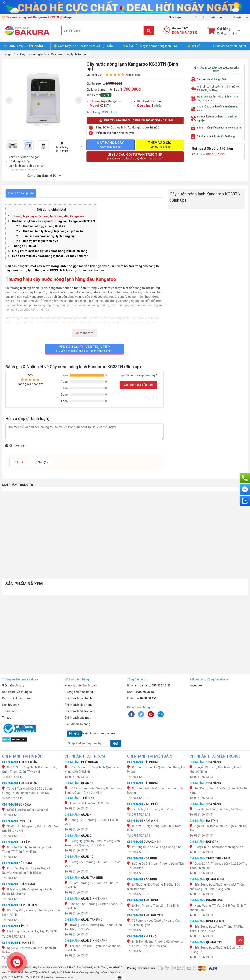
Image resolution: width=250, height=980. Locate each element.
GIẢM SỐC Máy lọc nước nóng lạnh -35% (151, 46)
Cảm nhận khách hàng (17, 698)
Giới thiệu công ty (13, 685)
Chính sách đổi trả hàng (80, 711)
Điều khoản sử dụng (77, 724)
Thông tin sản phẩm (21, 193)
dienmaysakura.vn (64, 978)
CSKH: (141, 692)
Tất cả (19, 462)
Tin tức (195, 17)
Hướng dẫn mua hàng (79, 692)
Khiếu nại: (143, 698)
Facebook (196, 685)
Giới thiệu (175, 17)
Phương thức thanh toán (81, 685)
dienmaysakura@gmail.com (94, 973)
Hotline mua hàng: (149, 685)
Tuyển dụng (216, 17)
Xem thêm (84, 333)
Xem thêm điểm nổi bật (42, 176)
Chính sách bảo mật (78, 718)
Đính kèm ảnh (16, 446)
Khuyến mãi (240, 17)
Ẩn (63, 210)
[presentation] (9, 100)
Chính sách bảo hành (78, 698)
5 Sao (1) (42, 462)
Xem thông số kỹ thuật (62, 147)
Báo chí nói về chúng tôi (229, 46)
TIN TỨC (195, 46)
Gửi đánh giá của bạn (138, 385)
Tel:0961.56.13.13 (12, 777)
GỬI (116, 744)
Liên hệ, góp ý (11, 705)
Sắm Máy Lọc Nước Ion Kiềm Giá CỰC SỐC (86, 46)
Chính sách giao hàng (79, 705)
